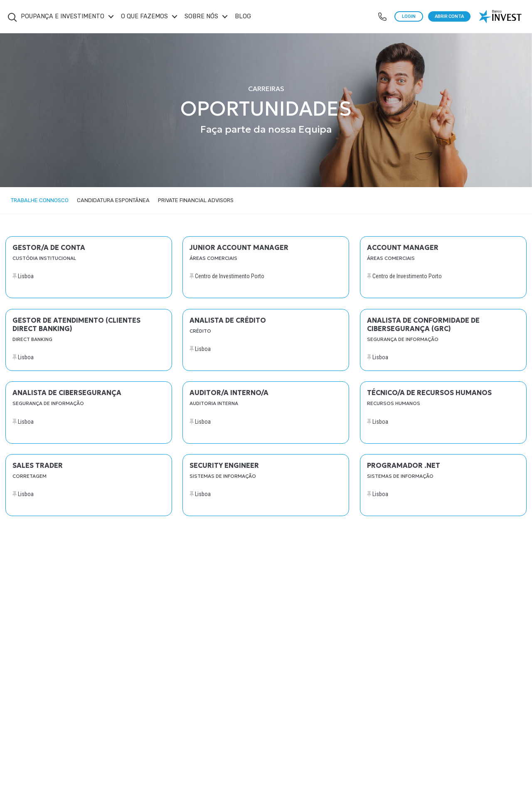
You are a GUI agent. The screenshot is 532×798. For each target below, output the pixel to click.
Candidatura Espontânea (113, 200)
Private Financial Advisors (196, 200)
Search (12, 17)
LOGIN (409, 16)
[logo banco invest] (501, 17)
